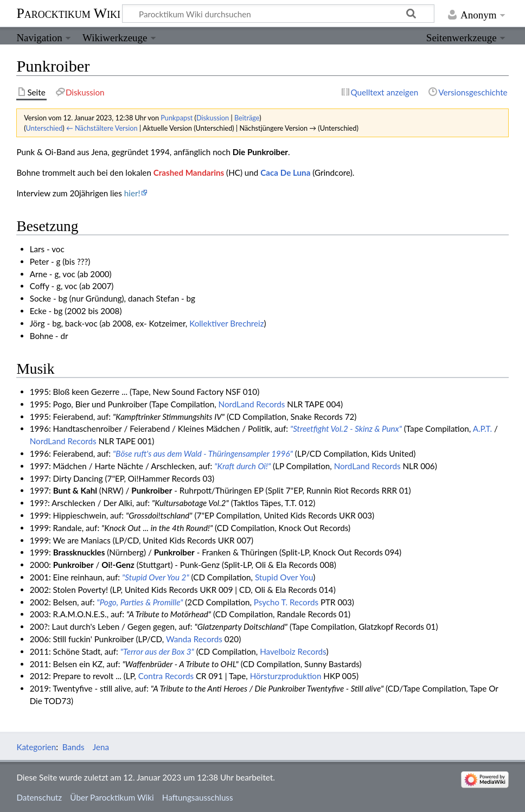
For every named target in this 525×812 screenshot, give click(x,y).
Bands (73, 747)
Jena (101, 747)
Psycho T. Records (286, 602)
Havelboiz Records (293, 651)
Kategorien (36, 747)
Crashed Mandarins (189, 172)
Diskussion (213, 118)
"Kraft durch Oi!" (242, 466)
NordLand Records (252, 404)
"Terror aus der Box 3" (157, 651)
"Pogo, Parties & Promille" (140, 602)
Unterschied (44, 128)
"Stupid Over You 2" (156, 577)
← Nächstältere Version (102, 128)
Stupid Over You (284, 577)
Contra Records (166, 676)
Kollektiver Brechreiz (226, 323)
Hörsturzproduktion (286, 676)
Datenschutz (39, 797)
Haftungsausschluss (198, 797)
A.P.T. (482, 429)
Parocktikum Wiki (68, 12)
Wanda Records (194, 639)
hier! (132, 193)
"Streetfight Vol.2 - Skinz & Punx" (346, 429)
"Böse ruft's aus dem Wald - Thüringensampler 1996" (203, 453)
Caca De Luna (285, 172)
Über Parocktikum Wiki (112, 797)
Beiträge (247, 118)
